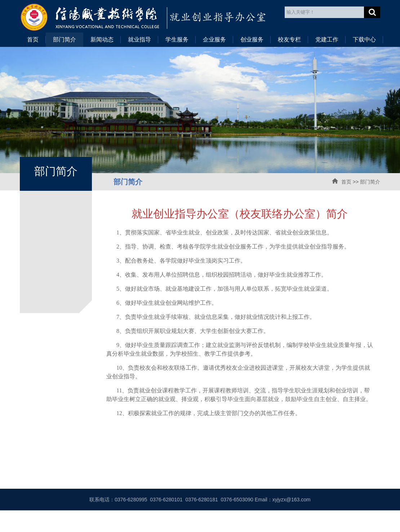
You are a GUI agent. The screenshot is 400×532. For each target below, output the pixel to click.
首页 (33, 39)
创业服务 (252, 39)
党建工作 (327, 39)
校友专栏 (289, 39)
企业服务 (214, 39)
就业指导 (139, 39)
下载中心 (364, 39)
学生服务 (177, 39)
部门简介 (65, 39)
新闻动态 (102, 39)
